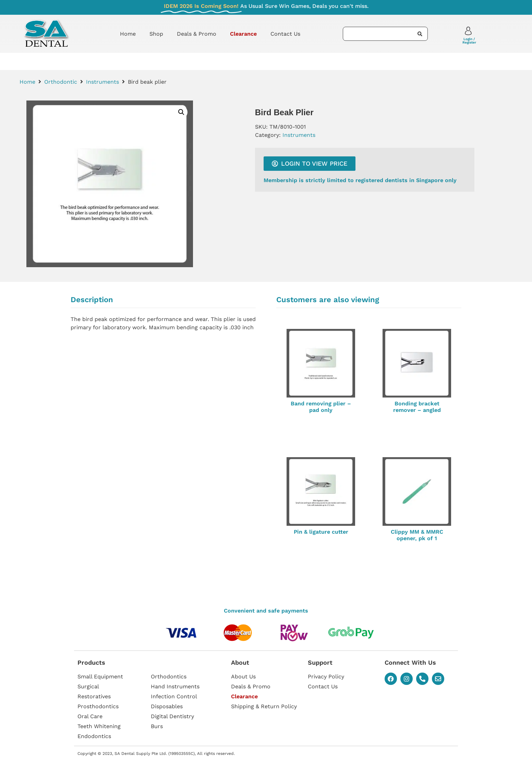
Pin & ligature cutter (321, 532)
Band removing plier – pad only (321, 407)
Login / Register (469, 41)
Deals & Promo (197, 34)
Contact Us (285, 34)
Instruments (102, 82)
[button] (181, 112)
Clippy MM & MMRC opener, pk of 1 (417, 535)
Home (128, 34)
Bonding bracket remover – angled (417, 407)
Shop (156, 34)
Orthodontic (61, 82)
